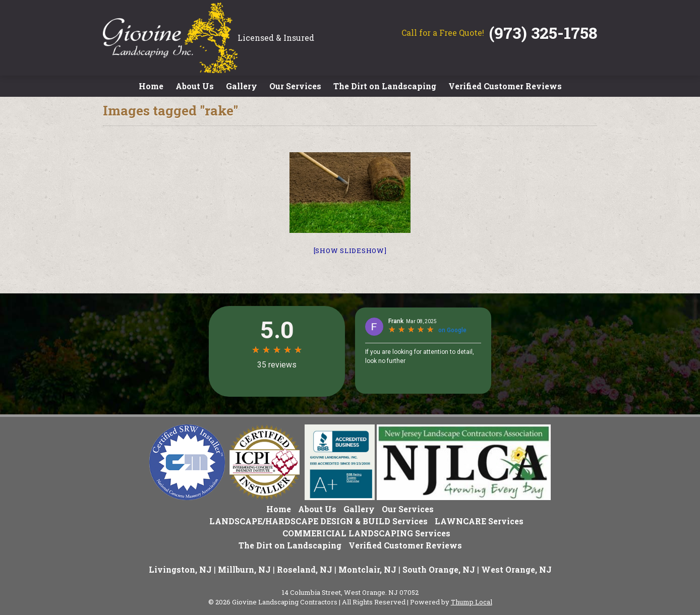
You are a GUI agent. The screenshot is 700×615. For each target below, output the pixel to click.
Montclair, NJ (367, 569)
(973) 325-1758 (543, 33)
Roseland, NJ (305, 569)
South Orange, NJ (439, 569)
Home (151, 86)
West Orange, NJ (516, 569)
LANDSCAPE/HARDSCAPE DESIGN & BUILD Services (318, 521)
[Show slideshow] (350, 251)
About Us (195, 86)
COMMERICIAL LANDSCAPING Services (366, 533)
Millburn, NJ (244, 569)
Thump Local (472, 602)
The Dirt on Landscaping (385, 86)
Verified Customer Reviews (505, 86)
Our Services (295, 86)
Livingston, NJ (180, 569)
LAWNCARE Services (479, 521)
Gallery (242, 86)
